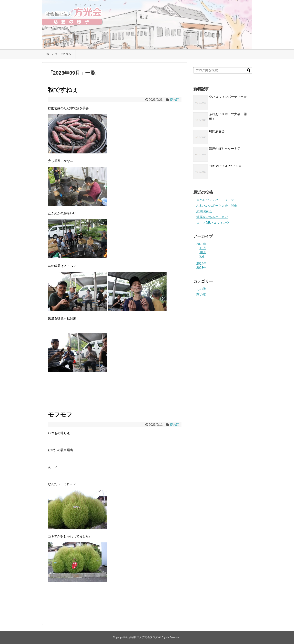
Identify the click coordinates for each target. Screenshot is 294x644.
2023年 (201, 268)
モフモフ (60, 415)
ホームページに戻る (59, 54)
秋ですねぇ (63, 90)
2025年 (201, 244)
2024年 (201, 264)
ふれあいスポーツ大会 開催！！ (220, 206)
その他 (201, 289)
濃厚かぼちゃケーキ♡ (225, 149)
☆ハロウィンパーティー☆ (228, 97)
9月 (202, 256)
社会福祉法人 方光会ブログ (142, 637)
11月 (203, 248)
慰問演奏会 (217, 131)
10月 (203, 252)
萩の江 (174, 100)
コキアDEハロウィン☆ (225, 166)
